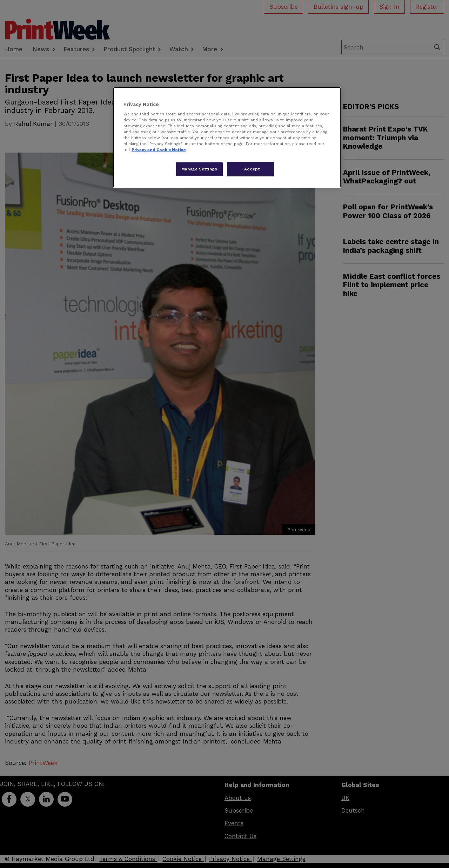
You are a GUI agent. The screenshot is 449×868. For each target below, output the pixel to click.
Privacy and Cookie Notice (159, 150)
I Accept (251, 169)
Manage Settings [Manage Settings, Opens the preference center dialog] (199, 169)
